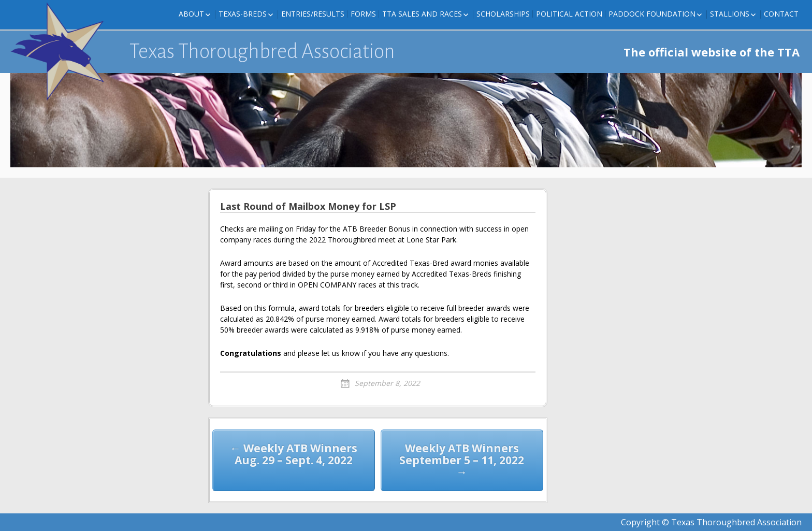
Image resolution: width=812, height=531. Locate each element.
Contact (781, 14)
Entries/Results (313, 14)
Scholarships (503, 14)
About (191, 14)
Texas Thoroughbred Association (262, 51)
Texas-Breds (243, 14)
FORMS (363, 14)
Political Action (569, 14)
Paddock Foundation (652, 14)
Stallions (730, 14)
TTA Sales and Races (422, 14)
